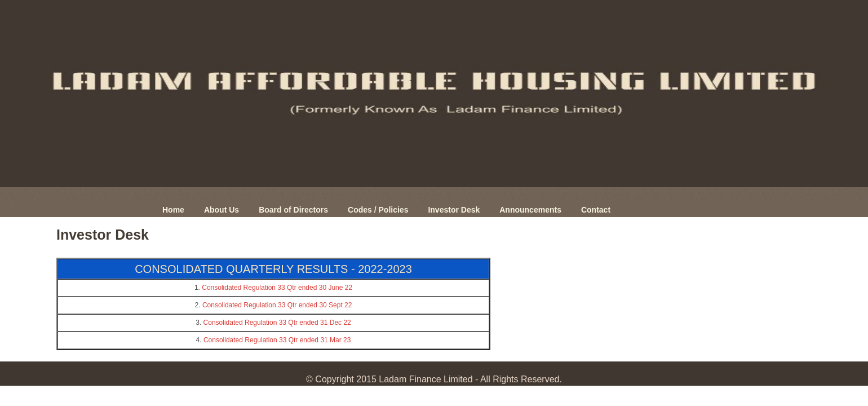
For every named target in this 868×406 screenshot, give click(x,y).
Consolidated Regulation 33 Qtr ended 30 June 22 (277, 288)
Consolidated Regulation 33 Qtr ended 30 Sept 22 (277, 305)
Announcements (530, 210)
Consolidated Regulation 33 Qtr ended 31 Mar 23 (277, 340)
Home (173, 210)
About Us (222, 210)
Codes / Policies (378, 210)
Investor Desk (454, 210)
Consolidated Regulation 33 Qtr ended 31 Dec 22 (277, 323)
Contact (596, 210)
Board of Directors (293, 210)
